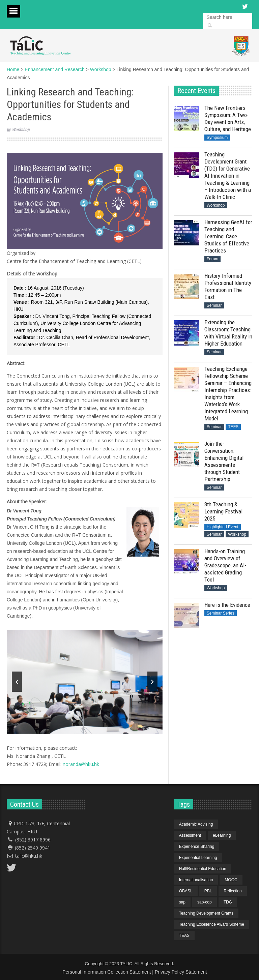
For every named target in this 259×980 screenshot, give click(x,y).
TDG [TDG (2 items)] (228, 902)
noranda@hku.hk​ (81, 764)
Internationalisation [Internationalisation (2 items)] (196, 880)
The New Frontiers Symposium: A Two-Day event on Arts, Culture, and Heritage (228, 118)
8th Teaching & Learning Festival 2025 (223, 511)
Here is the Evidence (227, 605)
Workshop (21, 130)
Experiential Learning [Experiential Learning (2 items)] (198, 858)
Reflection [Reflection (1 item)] (233, 891)
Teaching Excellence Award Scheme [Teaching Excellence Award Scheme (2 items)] (212, 924)
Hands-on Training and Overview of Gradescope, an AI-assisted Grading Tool (225, 565)
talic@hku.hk (29, 856)
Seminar (214, 305)
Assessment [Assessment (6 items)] (190, 835)
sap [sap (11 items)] (182, 902)
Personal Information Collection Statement (107, 972)
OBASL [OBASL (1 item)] (186, 891)
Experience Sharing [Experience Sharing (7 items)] (197, 847)
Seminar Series (221, 613)
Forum (213, 259)
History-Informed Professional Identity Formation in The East (228, 286)
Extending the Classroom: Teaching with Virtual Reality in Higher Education (228, 333)
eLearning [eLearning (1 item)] (222, 835)
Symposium (217, 138)
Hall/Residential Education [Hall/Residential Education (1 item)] (203, 869)
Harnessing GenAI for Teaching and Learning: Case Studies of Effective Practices (228, 236)
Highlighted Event (223, 527)
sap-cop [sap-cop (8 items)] (205, 902)
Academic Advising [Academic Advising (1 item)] (196, 824)
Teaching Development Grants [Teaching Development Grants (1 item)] (206, 913)
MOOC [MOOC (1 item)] (231, 880)
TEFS (233, 427)
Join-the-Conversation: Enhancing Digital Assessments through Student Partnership (224, 461)
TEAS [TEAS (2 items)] (184, 936)
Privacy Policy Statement (181, 972)
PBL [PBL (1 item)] (208, 891)
